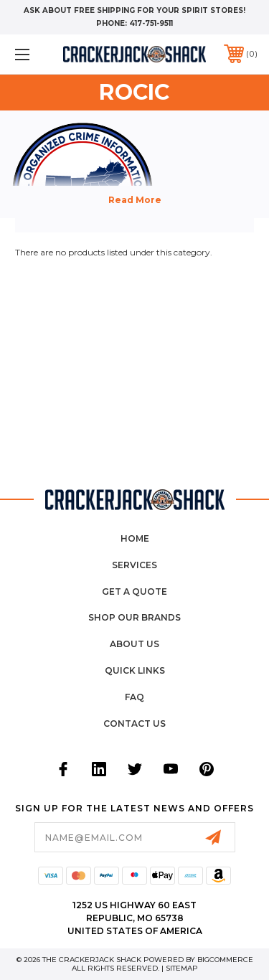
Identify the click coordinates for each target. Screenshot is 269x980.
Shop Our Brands (134, 617)
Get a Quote (134, 592)
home (135, 538)
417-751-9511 (151, 23)
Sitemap (182, 968)
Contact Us (134, 724)
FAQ (134, 697)
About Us (134, 644)
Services (134, 565)
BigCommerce (225, 960)
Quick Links (135, 670)
